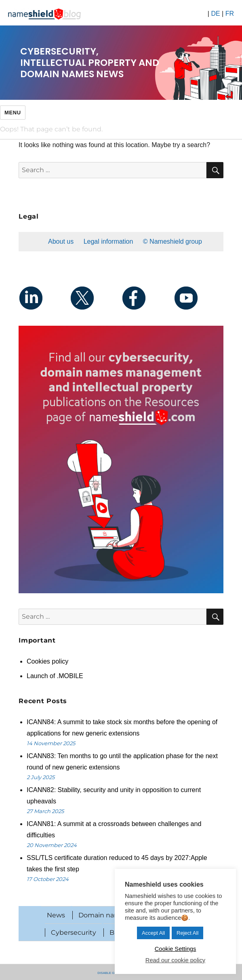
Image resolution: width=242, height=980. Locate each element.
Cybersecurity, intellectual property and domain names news (90, 63)
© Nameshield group (173, 241)
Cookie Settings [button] (176, 949)
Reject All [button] (187, 933)
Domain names (103, 915)
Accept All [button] (153, 933)
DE (215, 14)
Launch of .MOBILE (55, 676)
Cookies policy (47, 661)
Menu (13, 113)
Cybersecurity (74, 933)
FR (230, 14)
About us (61, 241)
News (56, 915)
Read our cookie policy (175, 960)
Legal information (108, 241)
